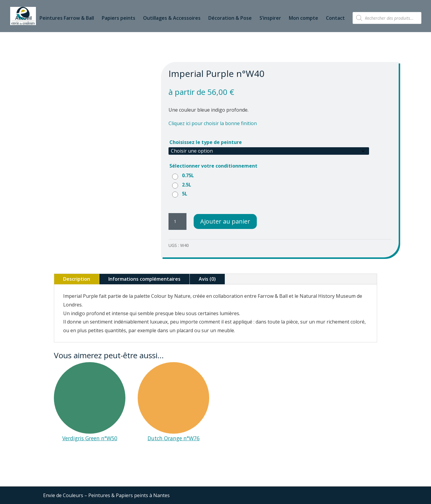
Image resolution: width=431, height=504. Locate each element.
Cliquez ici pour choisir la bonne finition (213, 123)
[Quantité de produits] (177, 221)
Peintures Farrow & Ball (67, 19)
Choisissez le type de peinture (206, 142)
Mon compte (303, 19)
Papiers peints (119, 19)
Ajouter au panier (225, 221)
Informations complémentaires (144, 279)
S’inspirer (270, 19)
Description (77, 279)
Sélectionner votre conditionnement (213, 166)
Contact (335, 19)
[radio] (184, 175)
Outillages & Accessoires (172, 19)
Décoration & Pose (230, 19)
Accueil (23, 19)
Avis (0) (207, 279)
